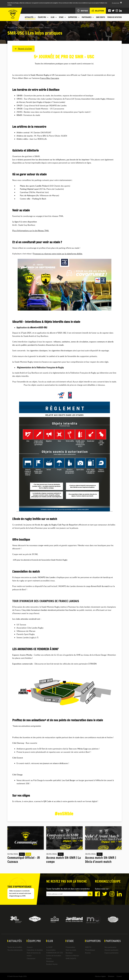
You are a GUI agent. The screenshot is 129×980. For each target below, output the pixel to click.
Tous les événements (15, 950)
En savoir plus (116, 3)
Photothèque (90, 950)
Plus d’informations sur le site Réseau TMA (31, 231)
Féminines (50, 961)
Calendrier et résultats (35, 950)
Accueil (11, 27)
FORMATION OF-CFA (55, 953)
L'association (51, 950)
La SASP (49, 947)
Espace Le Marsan (72, 956)
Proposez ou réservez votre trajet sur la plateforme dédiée (58, 254)
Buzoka (88, 953)
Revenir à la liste (23, 49)
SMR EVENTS (100, 17)
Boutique (69, 953)
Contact (119, 976)
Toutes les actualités (35, 27)
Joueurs (30, 947)
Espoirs (49, 958)
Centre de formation (54, 956)
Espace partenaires (111, 953)
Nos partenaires (110, 947)
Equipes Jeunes (52, 964)
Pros (47, 27)
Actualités (20, 27)
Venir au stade (71, 950)
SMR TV (88, 947)
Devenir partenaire (111, 950)
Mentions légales (100, 976)
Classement (31, 958)
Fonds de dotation (115, 17)
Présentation (70, 947)
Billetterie (111, 976)
